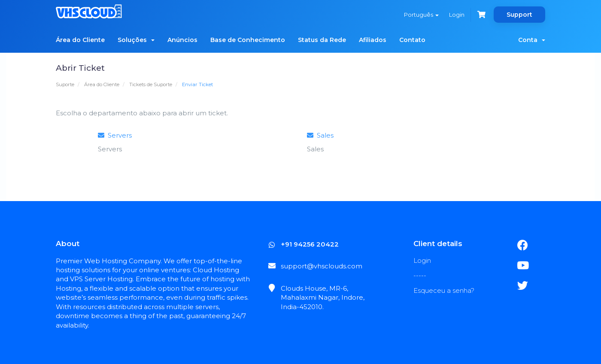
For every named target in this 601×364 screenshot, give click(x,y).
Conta (532, 40)
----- (420, 275)
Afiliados (373, 40)
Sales (320, 135)
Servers (115, 135)
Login (457, 15)
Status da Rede (322, 40)
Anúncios (182, 40)
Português (421, 15)
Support (519, 15)
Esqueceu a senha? (444, 290)
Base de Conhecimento (248, 40)
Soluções (136, 40)
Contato (412, 40)
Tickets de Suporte (151, 84)
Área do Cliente (80, 40)
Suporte (65, 84)
